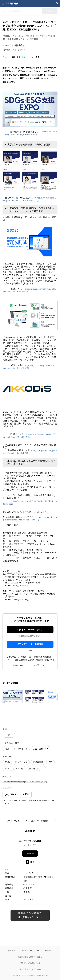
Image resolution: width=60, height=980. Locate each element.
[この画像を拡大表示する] (13, 697)
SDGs (7, 762)
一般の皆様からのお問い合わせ (30, 969)
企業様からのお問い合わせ (30, 963)
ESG (50, 762)
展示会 (32, 769)
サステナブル (21, 762)
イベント (9, 735)
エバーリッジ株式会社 (41, 821)
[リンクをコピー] (37, 57)
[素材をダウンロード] (32, 57)
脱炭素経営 (38, 762)
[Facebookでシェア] (19, 57)
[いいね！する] (5, 57)
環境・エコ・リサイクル (16, 749)
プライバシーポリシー (30, 951)
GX (42, 769)
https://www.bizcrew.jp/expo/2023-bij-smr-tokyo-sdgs (25, 782)
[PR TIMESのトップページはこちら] (12, 4)
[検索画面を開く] (57, 4)
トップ (7, 821)
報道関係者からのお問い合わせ (30, 957)
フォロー (30, 853)
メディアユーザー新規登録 (30, 644)
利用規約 (48, 951)
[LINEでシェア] (24, 57)
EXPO (7, 769)
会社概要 (12, 951)
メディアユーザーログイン (30, 630)
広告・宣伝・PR (40, 749)
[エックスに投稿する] (13, 57)
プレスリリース (21, 821)
